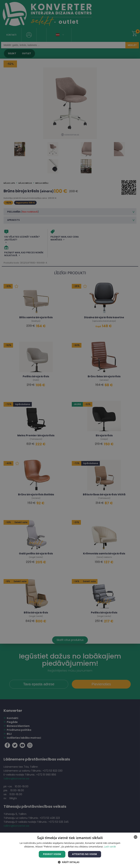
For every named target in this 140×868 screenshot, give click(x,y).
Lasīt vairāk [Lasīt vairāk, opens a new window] (110, 847)
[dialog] (70, 434)
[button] (70, 862)
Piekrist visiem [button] (52, 854)
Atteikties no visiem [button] (85, 854)
